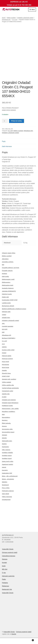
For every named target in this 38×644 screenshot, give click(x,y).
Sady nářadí (5, 494)
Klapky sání (5, 297)
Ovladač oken (6, 318)
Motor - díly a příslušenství (10, 476)
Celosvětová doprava (9, 556)
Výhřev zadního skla (8, 385)
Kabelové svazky (7, 294)
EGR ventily (5, 277)
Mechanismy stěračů (8, 306)
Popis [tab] (4, 141)
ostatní (4, 315)
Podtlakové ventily (7, 406)
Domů (4, 18)
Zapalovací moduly (8, 464)
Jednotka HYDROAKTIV (9, 291)
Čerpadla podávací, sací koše (11, 268)
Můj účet (5, 569)
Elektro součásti (11, 18)
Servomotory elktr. (7, 429)
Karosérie (5, 470)
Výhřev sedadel (7, 382)
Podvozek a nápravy (8, 491)
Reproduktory (6, 417)
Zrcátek (4, 397)
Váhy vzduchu (6, 450)
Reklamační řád (7, 589)
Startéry (4, 444)
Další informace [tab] (7, 146)
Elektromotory (6, 282)
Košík (4, 566)
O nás (4, 573)
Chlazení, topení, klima (9, 253)
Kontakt (4, 563)
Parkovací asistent (7, 359)
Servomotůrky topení (8, 432)
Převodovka (5, 365)
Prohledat (19, 641)
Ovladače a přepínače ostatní (25, 18)
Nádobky (5, 482)
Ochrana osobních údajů (10, 553)
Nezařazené (5, 485)
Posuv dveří (5, 362)
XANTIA (4, 347)
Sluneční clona (6, 373)
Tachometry (5, 447)
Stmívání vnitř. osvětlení (9, 379)
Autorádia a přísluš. (8, 262)
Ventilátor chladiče (7, 453)
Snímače (5, 435)
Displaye (5, 274)
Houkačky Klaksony (8, 288)
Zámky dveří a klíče (8, 461)
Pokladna (5, 583)
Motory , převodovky (8, 479)
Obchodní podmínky (8, 576)
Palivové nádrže (7, 356)
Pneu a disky (6, 488)
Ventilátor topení (7, 456)
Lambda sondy (6, 303)
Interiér (4, 467)
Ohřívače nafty (6, 312)
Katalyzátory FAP (7, 473)
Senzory (4, 426)
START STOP (6, 376)
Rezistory (5, 420)
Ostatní (4, 353)
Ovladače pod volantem (9, 400)
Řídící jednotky (6, 423)
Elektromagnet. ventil (8, 279)
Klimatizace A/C (6, 20)
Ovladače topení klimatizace (10, 403)
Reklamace (6, 586)
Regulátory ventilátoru (9, 412)
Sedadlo (4, 370)
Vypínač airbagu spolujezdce (10, 388)
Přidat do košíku (17, 121)
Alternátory (5, 259)
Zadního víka (6, 394)
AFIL (3, 324)
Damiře (14, 634)
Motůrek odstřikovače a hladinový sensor (14, 309)
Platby (4, 579)
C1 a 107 (15, 20)
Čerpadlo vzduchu (7, 271)
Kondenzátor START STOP (10, 300)
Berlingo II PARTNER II (9, 338)
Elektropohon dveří (8, 285)
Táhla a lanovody (7, 497)
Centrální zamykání (8, 326)
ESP (3, 332)
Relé (3, 415)
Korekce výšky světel (8, 350)
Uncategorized (6, 500)
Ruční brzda (6, 368)
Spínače (4, 438)
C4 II (3, 344)
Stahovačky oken (7, 441)
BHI (3, 265)
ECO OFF (5, 329)
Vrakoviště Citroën (8, 549)
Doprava (5, 559)
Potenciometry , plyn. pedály (10, 409)
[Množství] (5, 121)
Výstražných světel (8, 391)
